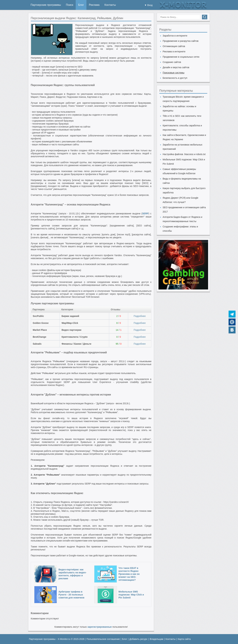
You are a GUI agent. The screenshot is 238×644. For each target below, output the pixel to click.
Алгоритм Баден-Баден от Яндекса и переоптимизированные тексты (182, 219)
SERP (145, 214)
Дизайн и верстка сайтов (176, 67)
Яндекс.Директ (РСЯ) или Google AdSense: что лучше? (180, 200)
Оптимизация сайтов (174, 46)
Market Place (40, 330)
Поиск (70, 5)
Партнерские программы (46, 5)
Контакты (110, 5)
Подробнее (140, 316)
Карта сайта (184, 639)
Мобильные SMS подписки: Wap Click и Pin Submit (131, 595)
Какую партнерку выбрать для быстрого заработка (184, 190)
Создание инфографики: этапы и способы (180, 229)
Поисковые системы (173, 73)
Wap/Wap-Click (70, 323)
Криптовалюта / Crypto (75, 337)
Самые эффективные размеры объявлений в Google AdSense (179, 171)
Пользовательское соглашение (103, 639)
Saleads (37, 344)
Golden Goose (41, 323)
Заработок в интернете (175, 36)
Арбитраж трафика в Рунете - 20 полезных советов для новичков (71, 595)
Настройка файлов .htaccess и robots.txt (184, 154)
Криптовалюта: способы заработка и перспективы (182, 128)
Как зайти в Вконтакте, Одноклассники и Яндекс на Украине (184, 137)
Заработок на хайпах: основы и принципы (179, 108)
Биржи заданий (70, 316)
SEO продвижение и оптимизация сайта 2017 (184, 210)
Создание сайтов (172, 62)
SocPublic (38, 316)
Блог (81, 5)
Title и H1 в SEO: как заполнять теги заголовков (182, 118)
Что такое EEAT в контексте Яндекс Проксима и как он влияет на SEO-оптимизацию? (129, 574)
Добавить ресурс (138, 639)
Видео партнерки (71, 330)
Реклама (94, 5)
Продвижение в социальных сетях (181, 57)
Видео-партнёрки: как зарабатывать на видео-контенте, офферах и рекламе (72, 574)
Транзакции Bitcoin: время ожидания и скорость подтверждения (183, 99)
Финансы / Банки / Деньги (76, 344)
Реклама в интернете (174, 52)
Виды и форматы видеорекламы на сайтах (182, 181)
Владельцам (157, 639)
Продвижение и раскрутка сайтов (181, 41)
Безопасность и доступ (175, 78)
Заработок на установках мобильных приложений (182, 147)
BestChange (40, 337)
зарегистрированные (100, 627)
